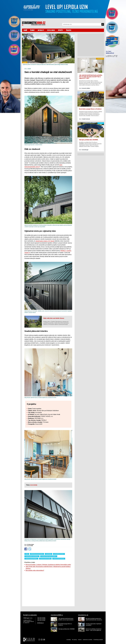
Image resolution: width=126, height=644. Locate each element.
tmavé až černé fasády (45, 559)
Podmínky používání (98, 640)
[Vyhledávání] (82, 24)
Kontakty (69, 640)
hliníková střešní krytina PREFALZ (49, 556)
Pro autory (74, 640)
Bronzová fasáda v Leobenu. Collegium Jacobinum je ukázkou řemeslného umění (48, 565)
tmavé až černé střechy (59, 559)
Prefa (27, 554)
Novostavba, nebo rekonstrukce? (35, 570)
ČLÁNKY (32, 30)
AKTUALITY (41, 30)
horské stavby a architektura (32, 556)
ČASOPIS (69, 30)
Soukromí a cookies (88, 640)
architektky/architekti (59, 554)
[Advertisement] (48, 588)
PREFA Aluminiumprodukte (37, 554)
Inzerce (80, 640)
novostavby (48, 554)
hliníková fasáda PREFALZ (31, 559)
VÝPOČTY (61, 30)
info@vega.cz (40, 623)
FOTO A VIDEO (51, 30)
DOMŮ (25, 30)
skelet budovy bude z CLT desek (45, 241)
